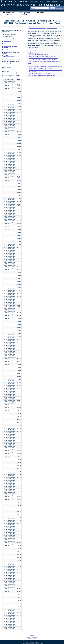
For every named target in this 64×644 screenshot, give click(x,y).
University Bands (31, 18)
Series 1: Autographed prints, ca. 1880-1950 (39, 55)
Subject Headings (8, 15)
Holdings (12, 18)
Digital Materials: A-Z (41, 13)
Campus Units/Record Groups (8, 13)
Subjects (5, 50)
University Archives (5, 18)
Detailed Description (33, 53)
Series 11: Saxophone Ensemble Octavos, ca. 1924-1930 (42, 75)
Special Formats (7, 52)
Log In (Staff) (32, 635)
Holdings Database (50, 5)
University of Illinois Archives (18, 5)
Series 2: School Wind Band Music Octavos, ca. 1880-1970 (42, 56)
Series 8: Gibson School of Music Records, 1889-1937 (41, 68)
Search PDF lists (60, 8)
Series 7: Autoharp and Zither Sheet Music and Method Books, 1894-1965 (46, 67)
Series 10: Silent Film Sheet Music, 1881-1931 (39, 74)
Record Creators (25, 15)
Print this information (51, 28)
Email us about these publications (37, 28)
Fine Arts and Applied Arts (21, 18)
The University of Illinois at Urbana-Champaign (35, 644)
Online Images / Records (35, 50)
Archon (31, 643)
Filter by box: (6, 72)
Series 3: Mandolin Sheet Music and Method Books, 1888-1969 (43, 58)
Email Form (34, 638)
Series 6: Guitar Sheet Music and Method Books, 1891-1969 (42, 65)
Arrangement (7, 41)
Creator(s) (6, 44)
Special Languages (8, 56)
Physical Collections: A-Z (25, 13)
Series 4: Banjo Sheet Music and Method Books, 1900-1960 (42, 60)
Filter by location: (7, 68)
